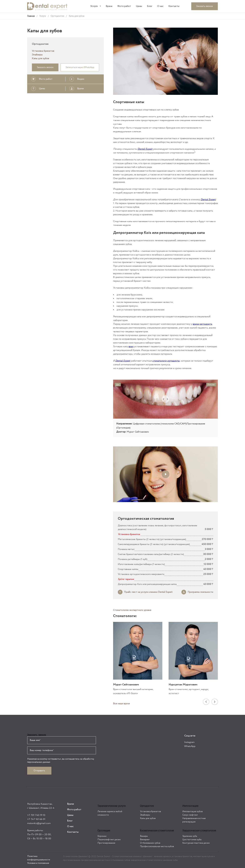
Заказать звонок (205, 6)
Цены (139, 6)
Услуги (94, 6)
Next (215, 702)
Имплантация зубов (192, 812)
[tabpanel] (138, 659)
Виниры (144, 836)
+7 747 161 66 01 (36, 819)
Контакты (174, 6)
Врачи (109, 6)
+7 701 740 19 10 (36, 815)
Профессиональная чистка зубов (157, 846)
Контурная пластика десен (196, 843)
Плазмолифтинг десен (109, 840)
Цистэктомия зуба (192, 840)
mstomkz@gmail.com (39, 823)
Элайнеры (37, 55)
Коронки (102, 836)
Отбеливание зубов (150, 843)
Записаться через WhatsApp (80, 67)
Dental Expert (145, 149)
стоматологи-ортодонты (166, 361)
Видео (81, 79)
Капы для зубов (40, 58)
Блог (150, 6)
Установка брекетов (43, 51)
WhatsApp (190, 746)
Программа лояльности (200, 592)
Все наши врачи (121, 704)
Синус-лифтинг (190, 815)
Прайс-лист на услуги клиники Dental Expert (148, 592)
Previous (206, 702)
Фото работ (124, 6)
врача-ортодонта (202, 324)
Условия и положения (38, 863)
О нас (160, 6)
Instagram (189, 742)
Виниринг (145, 840)
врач (131, 346)
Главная (31, 16)
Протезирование (106, 843)
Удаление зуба (190, 836)
